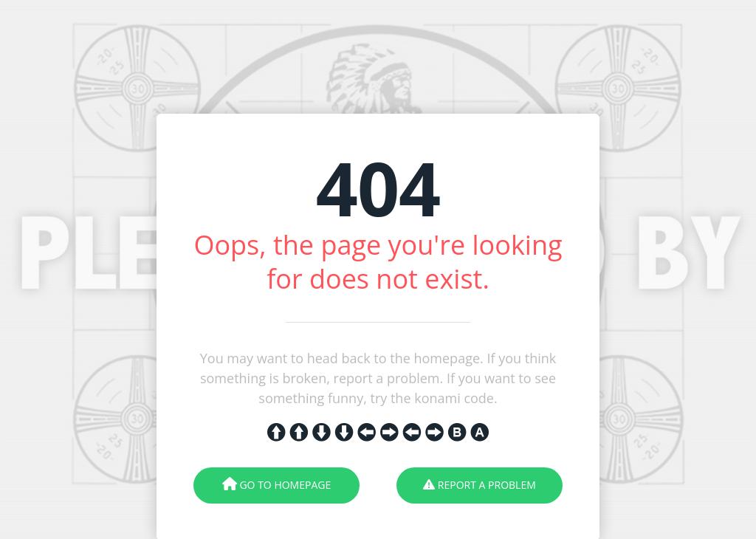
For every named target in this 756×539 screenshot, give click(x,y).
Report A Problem (480, 485)
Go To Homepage (276, 485)
